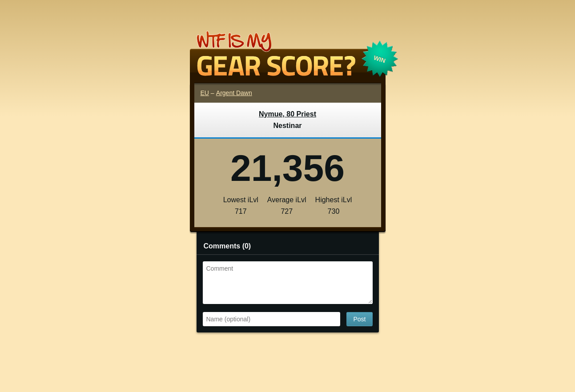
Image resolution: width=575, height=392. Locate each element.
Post (359, 319)
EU (205, 93)
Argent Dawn (234, 93)
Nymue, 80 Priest (287, 114)
